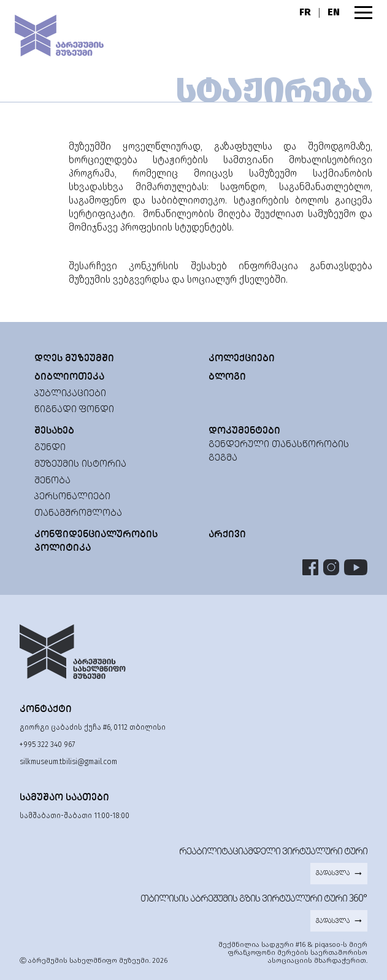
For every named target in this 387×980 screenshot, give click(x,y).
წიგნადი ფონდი (74, 409)
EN (334, 12)
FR (305, 12)
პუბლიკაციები (70, 393)
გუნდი (50, 447)
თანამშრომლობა (78, 512)
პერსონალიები (72, 496)
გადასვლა (339, 873)
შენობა (52, 480)
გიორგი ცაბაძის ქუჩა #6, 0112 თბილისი (93, 727)
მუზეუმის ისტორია (80, 463)
